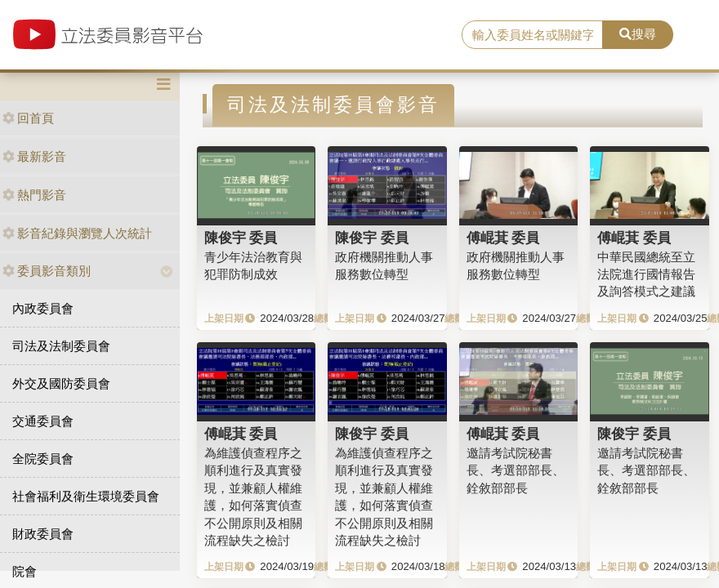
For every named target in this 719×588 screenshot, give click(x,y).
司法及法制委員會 (61, 346)
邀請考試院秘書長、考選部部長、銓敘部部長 (516, 470)
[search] (532, 35)
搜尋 (638, 34)
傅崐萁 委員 (503, 238)
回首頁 (28, 118)
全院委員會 (43, 459)
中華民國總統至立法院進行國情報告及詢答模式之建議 (646, 274)
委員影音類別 (47, 271)
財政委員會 (43, 534)
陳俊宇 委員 (241, 238)
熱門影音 (34, 195)
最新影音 (34, 156)
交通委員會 (43, 421)
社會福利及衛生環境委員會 (86, 496)
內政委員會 (43, 308)
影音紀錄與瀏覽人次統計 (77, 233)
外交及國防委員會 (61, 383)
